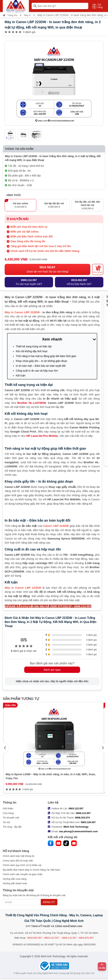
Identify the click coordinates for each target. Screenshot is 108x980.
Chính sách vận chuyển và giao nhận (23, 874)
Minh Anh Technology (76, 827)
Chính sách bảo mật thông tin (19, 856)
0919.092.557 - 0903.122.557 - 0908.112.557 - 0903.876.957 (60, 938)
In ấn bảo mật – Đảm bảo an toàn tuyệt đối (41, 366)
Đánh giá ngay (52, 670)
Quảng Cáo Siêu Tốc (84, 973)
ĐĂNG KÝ (49, 902)
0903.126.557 (88, 822)
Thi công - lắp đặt (12, 827)
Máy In (27, 15)
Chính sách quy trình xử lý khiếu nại (22, 865)
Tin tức (7, 822)
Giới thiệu (8, 808)
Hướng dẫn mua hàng (15, 879)
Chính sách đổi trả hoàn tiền (18, 861)
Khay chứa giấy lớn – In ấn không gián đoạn (42, 361)
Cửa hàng (8, 813)
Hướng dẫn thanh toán (15, 883)
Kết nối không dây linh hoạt (32, 351)
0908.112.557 (83, 813)
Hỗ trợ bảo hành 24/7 (79, 282)
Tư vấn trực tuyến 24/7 (29, 282)
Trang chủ (10, 15)
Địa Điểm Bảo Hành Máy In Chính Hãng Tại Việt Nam (31, 870)
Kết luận (21, 375)
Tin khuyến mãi (11, 818)
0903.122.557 (76, 808)
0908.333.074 (82, 818)
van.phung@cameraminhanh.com (78, 831)
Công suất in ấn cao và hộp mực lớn (37, 371)
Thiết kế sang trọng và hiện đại (34, 346)
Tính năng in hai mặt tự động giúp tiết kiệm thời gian (46, 356)
